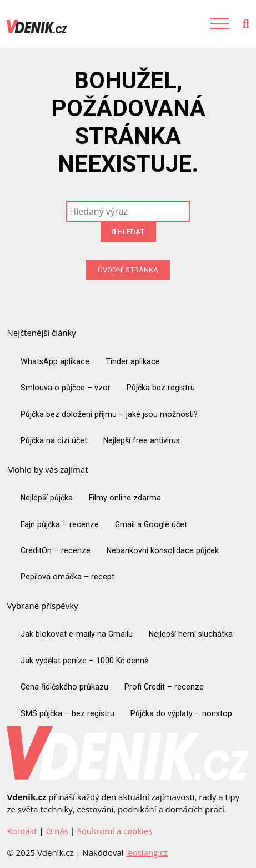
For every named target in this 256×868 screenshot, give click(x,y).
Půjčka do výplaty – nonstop (181, 713)
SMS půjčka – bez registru (67, 713)
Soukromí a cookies (115, 831)
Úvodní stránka (128, 270)
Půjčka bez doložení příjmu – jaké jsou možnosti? (109, 414)
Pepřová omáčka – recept (67, 577)
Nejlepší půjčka (47, 498)
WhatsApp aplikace (55, 361)
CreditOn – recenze (56, 550)
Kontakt (22, 831)
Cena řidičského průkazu (64, 687)
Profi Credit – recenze (164, 687)
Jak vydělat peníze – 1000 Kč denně (84, 661)
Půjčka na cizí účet (54, 440)
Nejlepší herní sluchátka (191, 634)
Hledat (128, 232)
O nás (57, 831)
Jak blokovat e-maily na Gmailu (77, 634)
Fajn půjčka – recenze (60, 524)
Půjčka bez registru (161, 388)
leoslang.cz (147, 852)
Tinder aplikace (133, 361)
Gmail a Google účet (151, 524)
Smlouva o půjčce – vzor (66, 388)
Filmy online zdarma (125, 498)
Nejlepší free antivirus (142, 440)
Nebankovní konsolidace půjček (163, 550)
